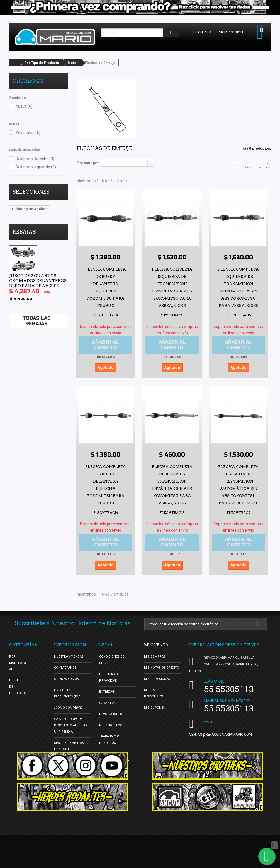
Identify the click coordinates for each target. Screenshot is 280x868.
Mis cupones (154, 707)
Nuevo (24, 106)
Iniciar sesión (230, 32)
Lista (268, 164)
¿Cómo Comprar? (68, 707)
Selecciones (31, 192)
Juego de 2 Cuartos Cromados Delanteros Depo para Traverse (38, 304)
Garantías (108, 703)
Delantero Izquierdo (36, 167)
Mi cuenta (156, 644)
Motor (73, 63)
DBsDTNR (20, 234)
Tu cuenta (202, 32)
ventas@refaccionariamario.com (221, 734)
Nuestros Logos (113, 725)
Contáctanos (65, 667)
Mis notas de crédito (162, 667)
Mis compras (155, 656)
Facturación (109, 771)
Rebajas (24, 255)
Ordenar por (88, 163)
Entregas (107, 691)
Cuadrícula (253, 164)
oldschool (55, 226)
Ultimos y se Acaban (30, 209)
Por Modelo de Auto (18, 663)
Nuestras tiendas (69, 656)
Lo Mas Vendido (26, 226)
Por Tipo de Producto (42, 63)
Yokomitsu (28, 133)
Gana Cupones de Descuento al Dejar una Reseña (71, 725)
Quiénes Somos (66, 679)
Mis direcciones (157, 679)
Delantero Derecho (35, 159)
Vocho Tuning (24, 217)
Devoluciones (111, 714)
